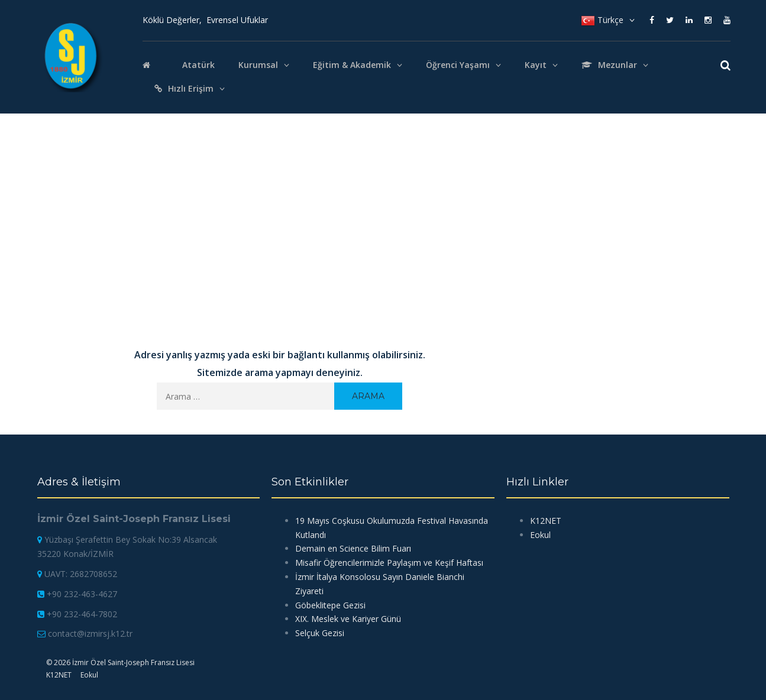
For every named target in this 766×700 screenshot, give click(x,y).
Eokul (540, 535)
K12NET (546, 521)
